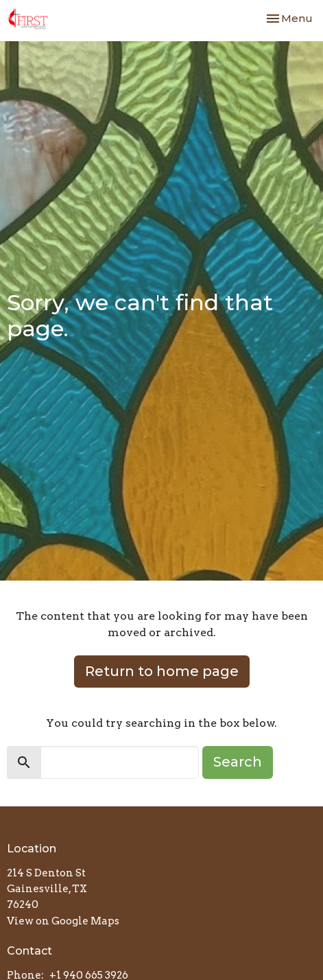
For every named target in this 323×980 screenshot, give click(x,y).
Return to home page (162, 671)
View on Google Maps (63, 921)
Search (238, 762)
